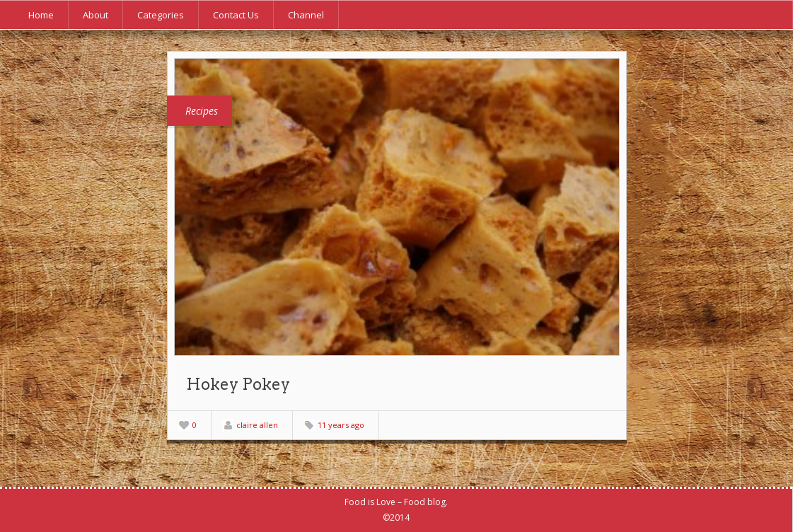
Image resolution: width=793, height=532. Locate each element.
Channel (306, 15)
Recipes (202, 111)
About (95, 15)
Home (41, 15)
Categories (161, 15)
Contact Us (236, 15)
